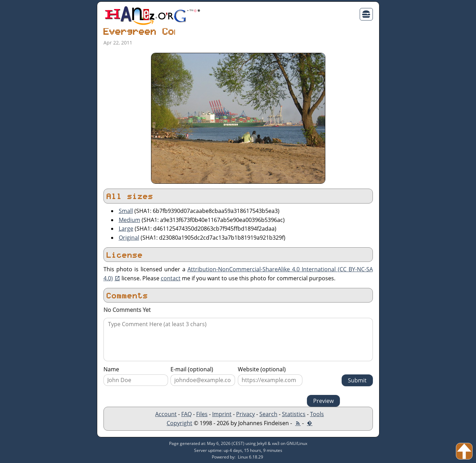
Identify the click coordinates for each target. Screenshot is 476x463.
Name (111, 369)
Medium (130, 220)
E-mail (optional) (192, 369)
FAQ (186, 414)
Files (202, 414)
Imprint (222, 414)
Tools (317, 414)
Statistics (294, 414)
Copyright (179, 423)
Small (126, 211)
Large (126, 229)
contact (171, 278)
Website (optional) (262, 369)
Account (166, 414)
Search (268, 414)
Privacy (245, 414)
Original (129, 238)
